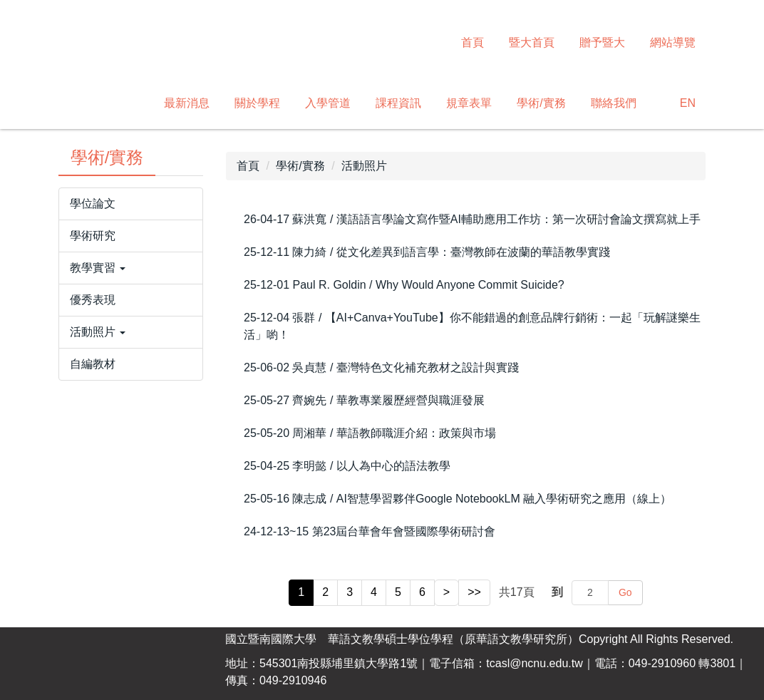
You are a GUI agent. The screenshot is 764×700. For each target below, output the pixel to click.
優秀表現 (93, 300)
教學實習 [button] (98, 268)
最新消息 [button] (187, 103)
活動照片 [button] (98, 332)
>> (474, 592)
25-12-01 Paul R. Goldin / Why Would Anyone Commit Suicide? (404, 285)
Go (625, 592)
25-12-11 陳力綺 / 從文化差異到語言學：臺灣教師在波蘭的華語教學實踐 (427, 252)
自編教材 (93, 364)
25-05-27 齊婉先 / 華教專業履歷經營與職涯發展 (364, 400)
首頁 (473, 42)
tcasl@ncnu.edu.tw (534, 663)
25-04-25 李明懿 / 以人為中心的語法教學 (347, 466)
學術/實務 (300, 166)
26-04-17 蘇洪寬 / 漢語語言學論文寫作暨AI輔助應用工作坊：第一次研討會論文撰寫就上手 (472, 219)
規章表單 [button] (469, 103)
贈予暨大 (602, 42)
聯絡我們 (614, 103)
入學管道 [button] (328, 103)
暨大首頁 (532, 42)
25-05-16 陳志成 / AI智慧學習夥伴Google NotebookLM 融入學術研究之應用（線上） (458, 499)
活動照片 (364, 166)
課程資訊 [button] (398, 103)
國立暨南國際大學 (271, 639)
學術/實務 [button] (541, 103)
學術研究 (93, 236)
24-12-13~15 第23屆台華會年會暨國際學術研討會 (370, 531)
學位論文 (93, 204)
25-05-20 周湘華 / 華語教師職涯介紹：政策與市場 (370, 433)
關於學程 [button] (257, 103)
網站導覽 (673, 42)
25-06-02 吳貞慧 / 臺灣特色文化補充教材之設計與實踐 (381, 367)
